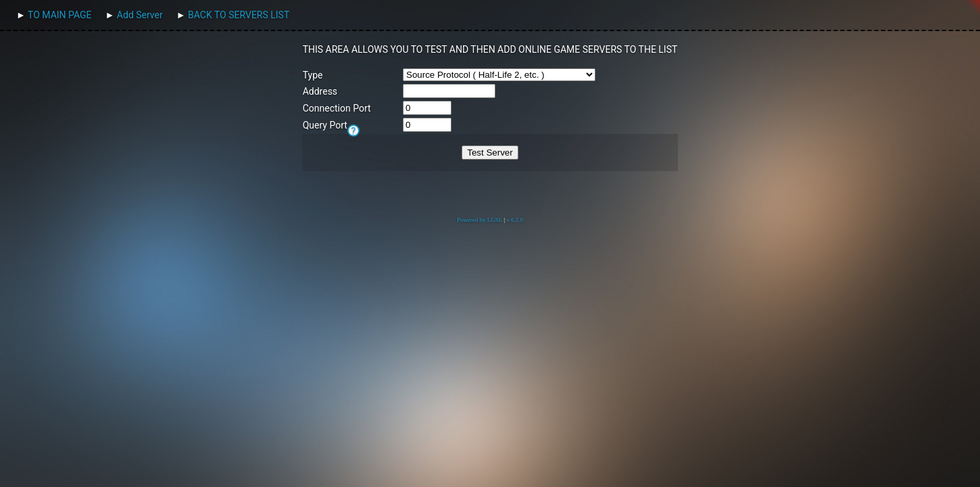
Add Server (140, 15)
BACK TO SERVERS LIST (239, 15)
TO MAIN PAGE (59, 15)
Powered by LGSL (480, 220)
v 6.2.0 (515, 220)
